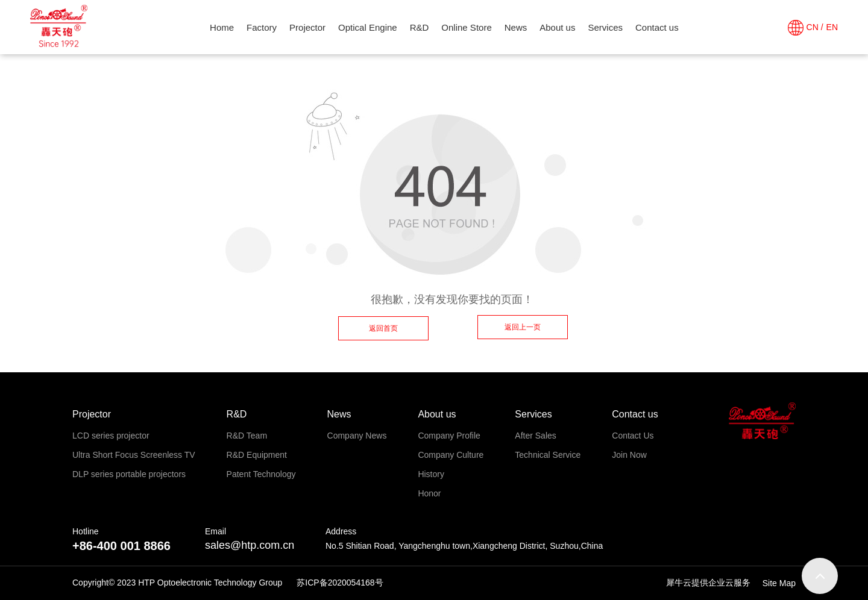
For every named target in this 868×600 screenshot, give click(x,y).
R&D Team (247, 436)
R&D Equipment (257, 455)
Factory (262, 27)
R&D (420, 27)
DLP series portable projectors (129, 474)
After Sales (535, 436)
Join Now (629, 455)
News (516, 27)
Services (605, 27)
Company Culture (451, 455)
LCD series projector (111, 436)
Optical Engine (368, 27)
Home (222, 27)
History (431, 474)
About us (557, 27)
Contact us (657, 27)
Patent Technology (261, 474)
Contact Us (633, 436)
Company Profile (449, 436)
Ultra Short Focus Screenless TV (134, 455)
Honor (429, 493)
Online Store (466, 27)
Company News (357, 436)
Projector (307, 27)
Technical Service (548, 455)
